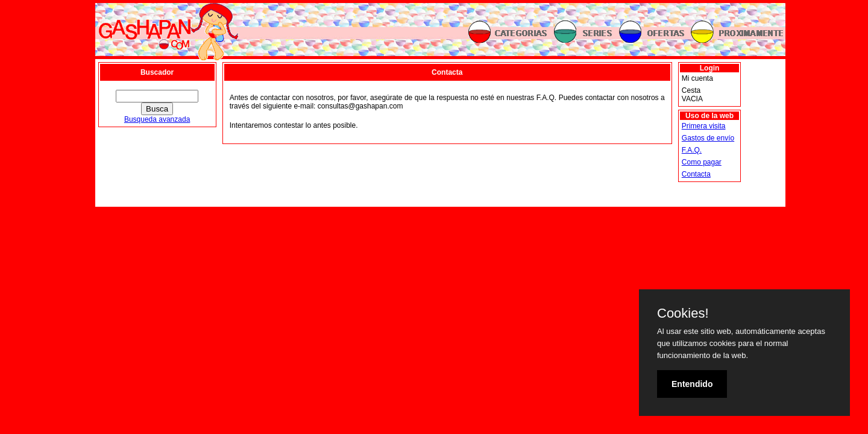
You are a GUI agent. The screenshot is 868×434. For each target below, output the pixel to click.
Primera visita (704, 126)
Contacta (696, 174)
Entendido (692, 384)
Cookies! (683, 313)
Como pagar (702, 162)
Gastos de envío (708, 138)
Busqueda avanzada (157, 119)
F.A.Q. (692, 150)
